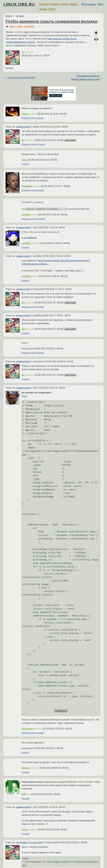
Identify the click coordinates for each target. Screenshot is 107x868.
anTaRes (26, 215)
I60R (24, 794)
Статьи (64, 4)
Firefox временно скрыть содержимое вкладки (51, 21)
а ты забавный (29, 238)
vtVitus (25, 830)
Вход (101, 4)
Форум (73, 4)
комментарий (23, 127)
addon (12, 26)
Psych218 (26, 186)
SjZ (23, 52)
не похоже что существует (30, 842)
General (20, 16)
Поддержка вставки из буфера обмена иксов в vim (85, 78)
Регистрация (89, 4)
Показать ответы (29, 144)
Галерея (55, 4)
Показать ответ (29, 118)
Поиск (52, 9)
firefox (20, 26)
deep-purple (28, 729)
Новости (44, 4)
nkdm (24, 160)
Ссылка (9, 68)
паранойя (29, 26)
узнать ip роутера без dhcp (21, 78)
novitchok (26, 243)
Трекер (43, 9)
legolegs (26, 768)
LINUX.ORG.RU (19, 4)
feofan (25, 114)
